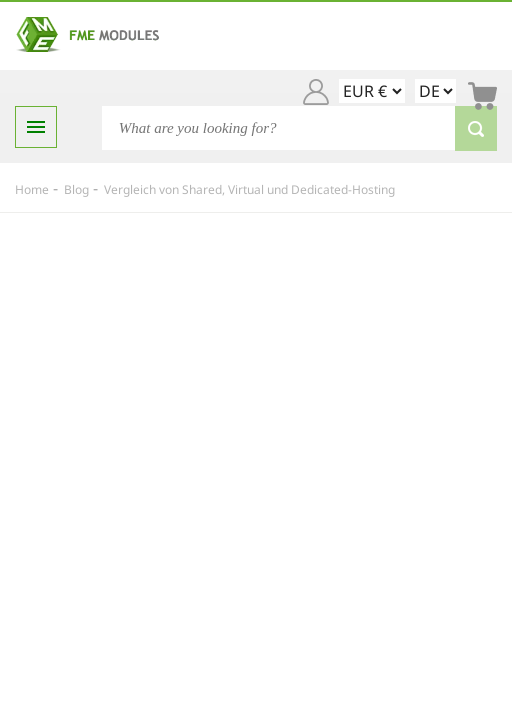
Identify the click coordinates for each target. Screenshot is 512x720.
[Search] (299, 128)
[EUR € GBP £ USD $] (372, 91)
